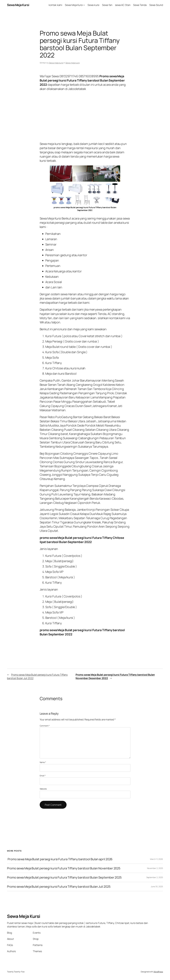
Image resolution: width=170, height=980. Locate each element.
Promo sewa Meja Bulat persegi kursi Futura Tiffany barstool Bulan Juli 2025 (59, 887)
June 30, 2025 (157, 886)
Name (43, 762)
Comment (45, 726)
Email (43, 776)
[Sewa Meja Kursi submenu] (84, 5)
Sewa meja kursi (56, 63)
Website (43, 789)
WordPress (158, 972)
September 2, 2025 (155, 877)
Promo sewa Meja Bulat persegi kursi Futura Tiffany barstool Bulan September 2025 (64, 877)
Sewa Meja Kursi (18, 5)
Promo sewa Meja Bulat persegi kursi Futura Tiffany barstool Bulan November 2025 (64, 868)
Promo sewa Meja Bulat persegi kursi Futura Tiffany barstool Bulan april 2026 (60, 859)
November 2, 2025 (155, 868)
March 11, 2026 (156, 859)
